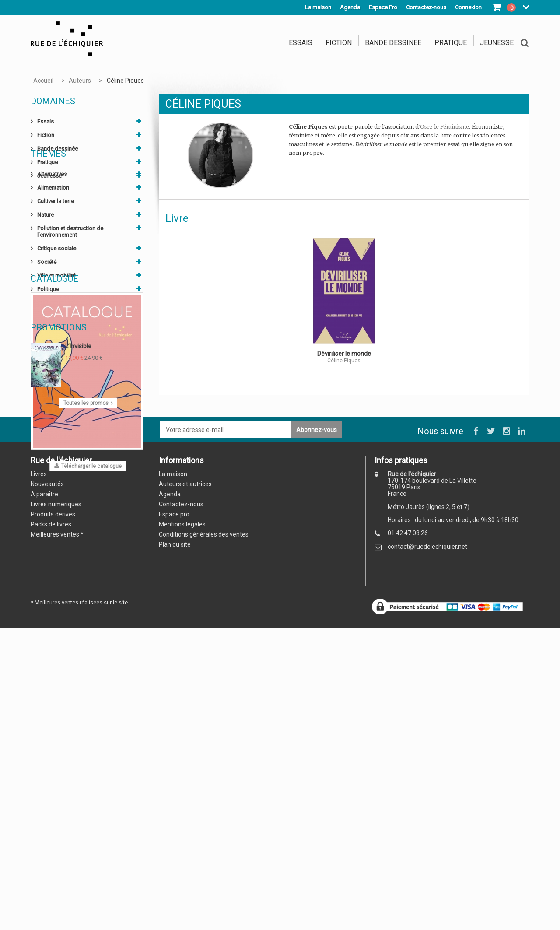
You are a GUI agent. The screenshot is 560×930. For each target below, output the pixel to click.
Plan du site (175, 875)
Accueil (43, 81)
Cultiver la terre (56, 244)
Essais (301, 43)
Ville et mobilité (56, 318)
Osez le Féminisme (444, 127)
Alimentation (53, 230)
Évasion (47, 372)
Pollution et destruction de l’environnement (70, 274)
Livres (39, 804)
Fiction (339, 43)
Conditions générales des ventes (204, 865)
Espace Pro (383, 7)
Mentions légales (182, 855)
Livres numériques (56, 835)
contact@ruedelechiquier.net (427, 877)
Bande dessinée (393, 43)
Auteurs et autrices (185, 814)
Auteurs (80, 81)
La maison (318, 7)
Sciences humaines (62, 359)
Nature (45, 257)
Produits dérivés (53, 845)
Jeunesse (497, 43)
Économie (50, 345)
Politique (48, 332)
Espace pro (174, 845)
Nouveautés (47, 814)
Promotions (59, 627)
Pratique (451, 43)
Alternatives (52, 216)
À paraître (44, 825)
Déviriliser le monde (344, 354)
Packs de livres (51, 855)
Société (47, 304)
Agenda (350, 7)
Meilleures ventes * (57, 865)
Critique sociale (57, 291)
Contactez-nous (181, 835)
